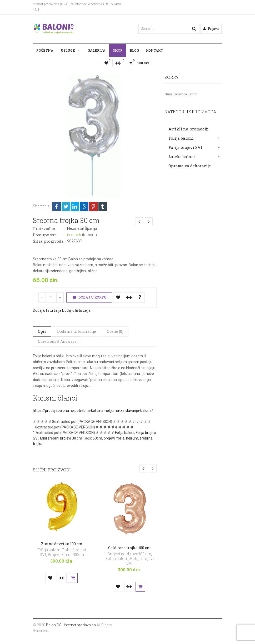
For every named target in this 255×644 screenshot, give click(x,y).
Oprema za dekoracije (190, 166)
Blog (134, 50)
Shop (118, 50)
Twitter (66, 207)
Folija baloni (181, 138)
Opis (42, 331)
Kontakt (155, 50)
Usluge (68, 50)
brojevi (109, 438)
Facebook (57, 207)
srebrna (146, 438)
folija (120, 438)
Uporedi (129, 297)
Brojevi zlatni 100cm (66, 555)
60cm (97, 438)
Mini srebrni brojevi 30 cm (61, 438)
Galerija (97, 50)
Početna (45, 50)
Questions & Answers (57, 341)
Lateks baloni (182, 157)
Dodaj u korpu (89, 298)
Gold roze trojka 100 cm (130, 548)
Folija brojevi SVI (185, 147)
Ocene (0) (115, 331)
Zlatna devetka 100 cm (62, 544)
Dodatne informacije (77, 331)
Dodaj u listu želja (118, 297)
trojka (38, 444)
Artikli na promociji (189, 129)
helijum (132, 438)
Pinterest (93, 207)
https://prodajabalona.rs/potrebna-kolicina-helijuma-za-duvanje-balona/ (93, 411)
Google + (84, 207)
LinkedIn (75, 207)
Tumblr (103, 207)
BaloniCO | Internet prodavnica (71, 625)
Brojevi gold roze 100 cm (129, 554)
